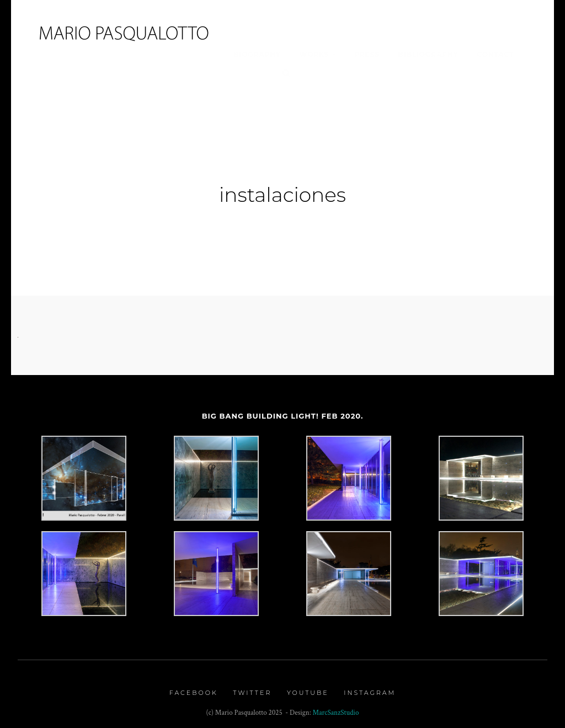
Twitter (252, 688)
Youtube (308, 688)
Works (315, 54)
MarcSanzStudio (336, 708)
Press (367, 54)
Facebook (194, 688)
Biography (257, 54)
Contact (495, 54)
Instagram (370, 688)
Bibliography (428, 54)
